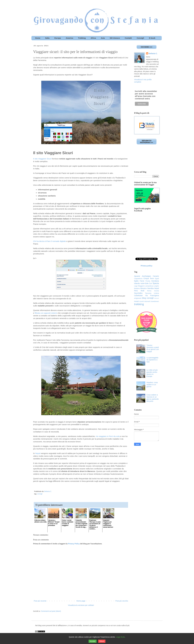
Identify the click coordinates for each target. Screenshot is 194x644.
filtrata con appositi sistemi (46, 313)
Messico (143, 288)
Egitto (136, 281)
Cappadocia (138, 279)
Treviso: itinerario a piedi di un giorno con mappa (153, 348)
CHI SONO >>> (147, 47)
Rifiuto (102, 641)
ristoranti (147, 301)
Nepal (38, 453)
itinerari (157, 298)
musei (136, 301)
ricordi (141, 301)
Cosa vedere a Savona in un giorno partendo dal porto (153, 398)
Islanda (137, 283)
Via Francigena (152, 296)
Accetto (93, 641)
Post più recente (40, 601)
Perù (136, 291)
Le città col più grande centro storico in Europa (152, 373)
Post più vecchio (122, 601)
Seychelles (138, 293)
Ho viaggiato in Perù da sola (108, 436)
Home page (81, 601)
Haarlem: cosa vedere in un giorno (152, 385)
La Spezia (154, 283)
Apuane (137, 276)
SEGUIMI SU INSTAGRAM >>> (146, 141)
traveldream (155, 301)
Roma (149, 291)
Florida (148, 281)
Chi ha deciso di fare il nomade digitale (49, 241)
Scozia (157, 291)
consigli (40, 494)
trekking (139, 304)
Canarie (156, 276)
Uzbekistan (138, 296)
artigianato (138, 298)
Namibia (151, 288)
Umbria (156, 293)
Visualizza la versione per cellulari (81, 605)
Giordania (155, 281)
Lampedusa (149, 286)
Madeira (137, 288)
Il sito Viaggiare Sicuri (42, 159)
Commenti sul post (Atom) (51, 611)
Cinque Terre (149, 278)
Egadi (157, 279)
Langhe (156, 286)
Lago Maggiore (139, 286)
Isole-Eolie (144, 283)
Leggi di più (120, 637)
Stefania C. (153, 53)
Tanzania (148, 293)
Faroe (142, 281)
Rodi (142, 291)
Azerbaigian (146, 276)
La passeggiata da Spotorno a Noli (152, 360)
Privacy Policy (74, 544)
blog (144, 298)
